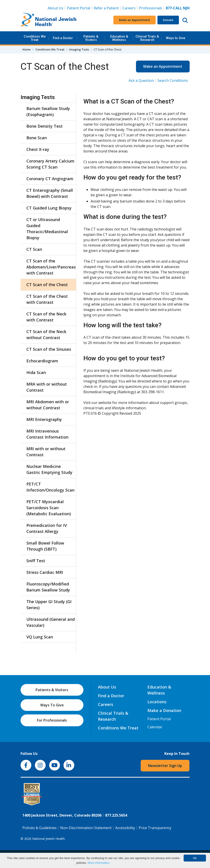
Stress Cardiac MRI (45, 572)
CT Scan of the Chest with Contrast (47, 299)
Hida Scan (36, 372)
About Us (55, 8)
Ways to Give (176, 38)
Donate (168, 20)
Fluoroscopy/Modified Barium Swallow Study (48, 587)
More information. (99, 863)
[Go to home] (49, 20)
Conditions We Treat (35, 38)
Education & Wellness (119, 38)
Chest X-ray (38, 149)
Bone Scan (37, 138)
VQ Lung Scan (40, 637)
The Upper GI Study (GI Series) (49, 605)
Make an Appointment (135, 20)
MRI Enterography (44, 419)
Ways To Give (52, 705)
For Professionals (52, 720)
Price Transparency (155, 828)
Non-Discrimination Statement (86, 828)
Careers (130, 8)
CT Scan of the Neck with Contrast (46, 317)
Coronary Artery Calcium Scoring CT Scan (50, 164)
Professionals (151, 8)
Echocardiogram (42, 361)
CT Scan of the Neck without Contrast (46, 335)
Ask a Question (141, 80)
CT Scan (34, 249)
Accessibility (125, 828)
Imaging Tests (79, 49)
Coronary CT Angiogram (50, 179)
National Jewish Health (49, 839)
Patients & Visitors (91, 38)
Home (27, 49)
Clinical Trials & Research (147, 38)
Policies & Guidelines (39, 828)
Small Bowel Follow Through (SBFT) (45, 546)
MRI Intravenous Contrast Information (47, 434)
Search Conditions (173, 80)
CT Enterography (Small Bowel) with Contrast (50, 193)
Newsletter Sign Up (165, 766)
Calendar (155, 727)
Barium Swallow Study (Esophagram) (48, 111)
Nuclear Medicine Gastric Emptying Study (49, 469)
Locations (157, 702)
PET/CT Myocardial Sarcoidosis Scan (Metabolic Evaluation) (49, 508)
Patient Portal (78, 8)
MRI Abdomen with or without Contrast (48, 405)
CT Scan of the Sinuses (49, 349)
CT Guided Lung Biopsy (49, 208)
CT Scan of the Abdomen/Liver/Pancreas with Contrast (51, 267)
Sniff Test (36, 561)
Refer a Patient (106, 8)
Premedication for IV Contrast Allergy (47, 528)
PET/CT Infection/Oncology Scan (50, 487)
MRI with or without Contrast (46, 452)
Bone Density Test (45, 126)
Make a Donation (164, 710)
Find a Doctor (63, 38)
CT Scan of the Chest (47, 285)
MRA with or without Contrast (47, 387)
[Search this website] (185, 20)
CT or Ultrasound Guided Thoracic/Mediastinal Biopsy (47, 229)
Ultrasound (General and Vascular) (51, 622)
